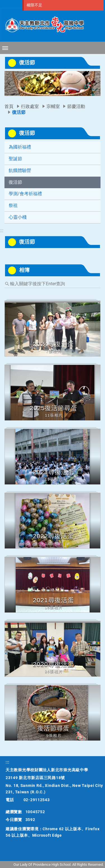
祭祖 (13, 205)
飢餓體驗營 (20, 170)
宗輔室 (53, 106)
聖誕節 (15, 159)
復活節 (15, 182)
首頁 (9, 106)
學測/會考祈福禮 (25, 194)
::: (2, 231)
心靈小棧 (18, 217)
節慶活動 (76, 106)
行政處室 (30, 106)
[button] (9, 83)
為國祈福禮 (20, 147)
